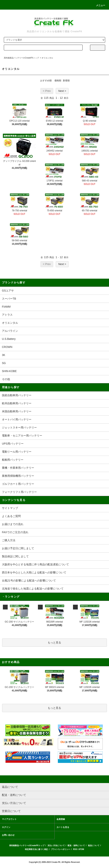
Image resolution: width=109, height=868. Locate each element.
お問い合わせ (8, 835)
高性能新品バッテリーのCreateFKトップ (21, 58)
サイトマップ (10, 508)
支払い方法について (56, 845)
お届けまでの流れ (13, 524)
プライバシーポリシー (61, 849)
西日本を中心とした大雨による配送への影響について (34, 572)
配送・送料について (76, 845)
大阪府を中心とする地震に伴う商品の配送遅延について (35, 564)
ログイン (6, 827)
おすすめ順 (46, 81)
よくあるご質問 (11, 516)
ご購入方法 (9, 540)
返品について (94, 845)
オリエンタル (47, 58)
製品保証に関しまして (15, 556)
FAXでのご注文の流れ (15, 532)
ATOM (81, 849)
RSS (75, 849)
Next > (62, 91)
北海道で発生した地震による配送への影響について (33, 589)
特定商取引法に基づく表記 (36, 849)
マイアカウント (9, 819)
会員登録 (61, 819)
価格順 (58, 81)
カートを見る (63, 827)
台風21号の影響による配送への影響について (29, 581)
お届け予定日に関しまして (18, 548)
